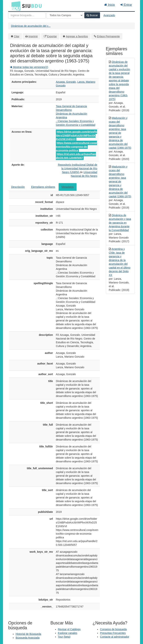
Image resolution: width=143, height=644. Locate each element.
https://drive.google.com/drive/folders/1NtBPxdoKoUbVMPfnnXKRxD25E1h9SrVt (76, 135)
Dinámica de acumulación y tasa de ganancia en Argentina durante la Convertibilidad (120, 223)
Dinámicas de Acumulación (71, 114)
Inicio (110, 5)
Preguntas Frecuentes (113, 633)
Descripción (18, 187)
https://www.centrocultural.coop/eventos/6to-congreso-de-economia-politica (76, 147)
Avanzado (109, 15)
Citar (17, 36)
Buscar (92, 15)
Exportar (52, 36)
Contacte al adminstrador (115, 637)
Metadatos (67, 187)
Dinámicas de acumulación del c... (31, 26)
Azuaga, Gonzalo (66, 82)
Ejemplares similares (43, 187)
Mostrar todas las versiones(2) (29, 67)
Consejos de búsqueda (113, 629)
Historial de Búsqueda (28, 634)
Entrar (126, 5)
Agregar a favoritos (77, 36)
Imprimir (33, 36)
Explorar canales (68, 633)
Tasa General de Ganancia (71, 106)
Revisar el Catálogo (69, 629)
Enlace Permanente (108, 36)
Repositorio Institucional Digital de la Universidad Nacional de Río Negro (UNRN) (78, 168)
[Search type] (65, 15)
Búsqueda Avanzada (28, 638)
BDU (15, 6)
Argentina (61, 117)
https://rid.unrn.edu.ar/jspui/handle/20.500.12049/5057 (76, 156)
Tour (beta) (64, 637)
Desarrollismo (64, 110)
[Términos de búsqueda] (27, 15)
